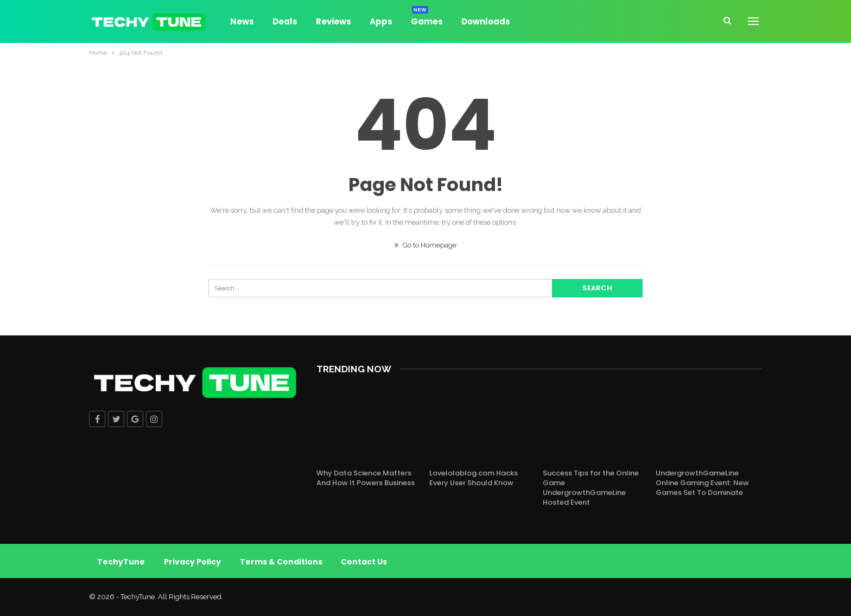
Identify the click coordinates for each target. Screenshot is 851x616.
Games (427, 20)
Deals (285, 21)
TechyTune (121, 562)
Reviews (334, 21)
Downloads (486, 21)
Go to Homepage (426, 245)
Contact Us (364, 562)
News (242, 21)
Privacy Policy (192, 562)
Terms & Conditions (281, 562)
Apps (381, 21)
